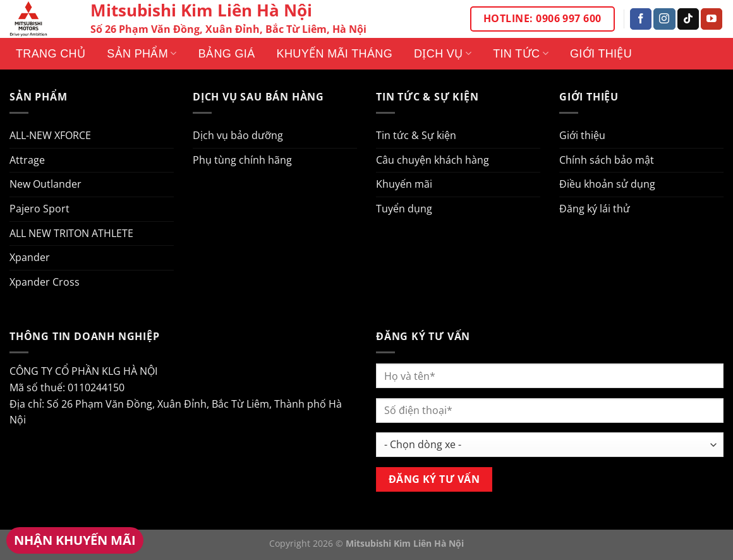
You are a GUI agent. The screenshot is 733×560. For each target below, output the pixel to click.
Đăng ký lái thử (595, 209)
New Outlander (45, 184)
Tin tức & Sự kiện (416, 135)
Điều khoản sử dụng (607, 184)
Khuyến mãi (404, 184)
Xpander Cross (45, 282)
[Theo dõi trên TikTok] (688, 19)
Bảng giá (227, 54)
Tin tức (521, 54)
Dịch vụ (443, 54)
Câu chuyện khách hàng (433, 160)
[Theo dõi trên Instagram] (664, 19)
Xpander (30, 257)
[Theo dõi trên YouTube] (712, 19)
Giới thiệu (601, 54)
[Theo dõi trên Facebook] (641, 19)
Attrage (27, 160)
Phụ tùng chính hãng (242, 160)
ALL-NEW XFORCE (50, 135)
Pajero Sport (39, 209)
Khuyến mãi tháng (335, 54)
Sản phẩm (142, 54)
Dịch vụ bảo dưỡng (238, 135)
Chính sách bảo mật (607, 160)
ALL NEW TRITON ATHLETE (71, 233)
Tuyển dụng (404, 209)
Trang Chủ (51, 54)
